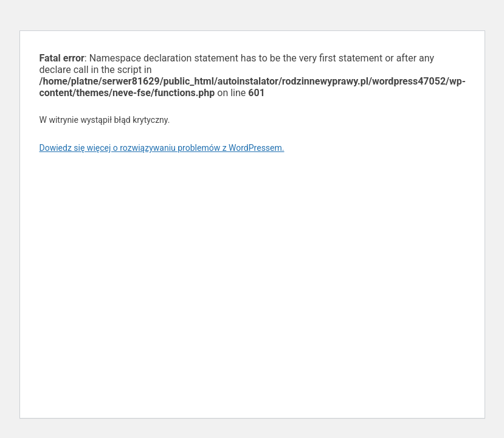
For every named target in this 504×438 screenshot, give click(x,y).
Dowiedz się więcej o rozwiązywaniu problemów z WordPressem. (162, 148)
